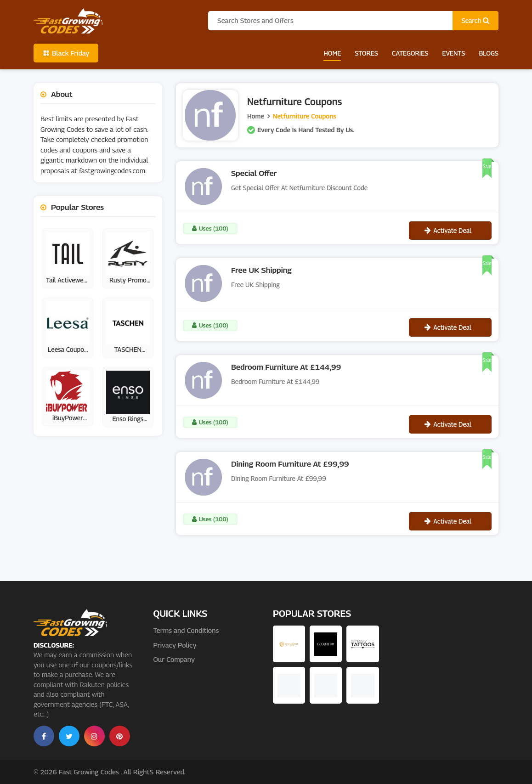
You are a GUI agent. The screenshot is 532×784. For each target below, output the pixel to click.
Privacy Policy (175, 645)
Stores (366, 53)
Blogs (489, 53)
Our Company (174, 659)
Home (332, 53)
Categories (410, 53)
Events (453, 53)
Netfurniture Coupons (305, 116)
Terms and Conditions (186, 630)
